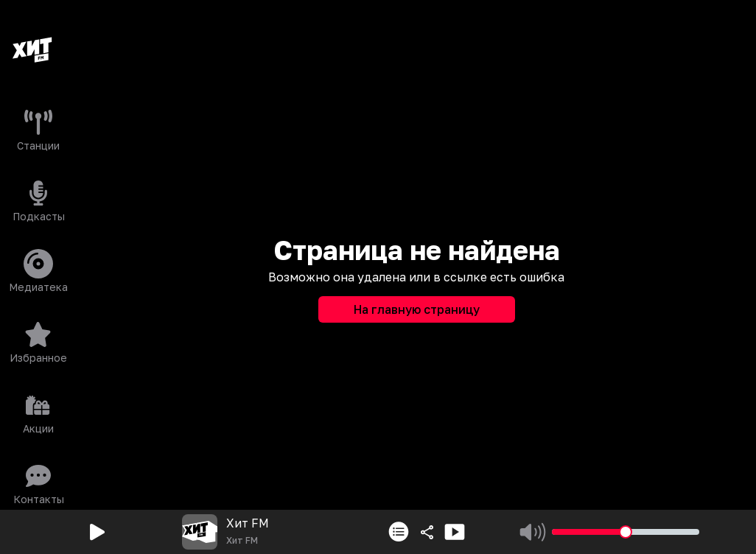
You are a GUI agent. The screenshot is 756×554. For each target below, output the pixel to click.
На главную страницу (417, 309)
